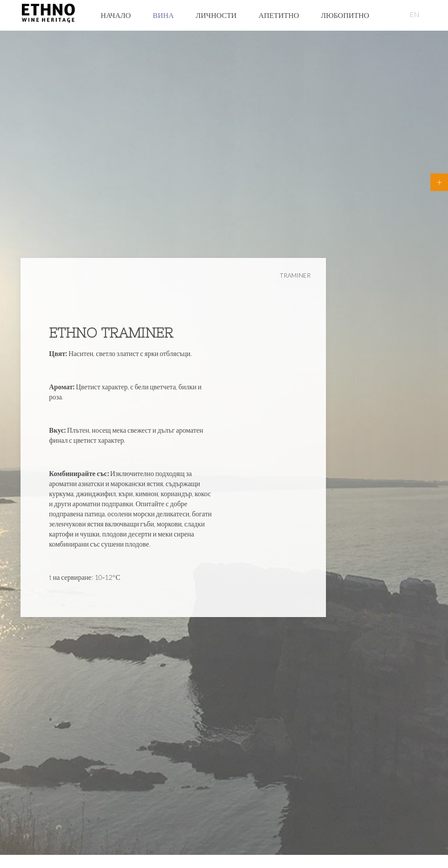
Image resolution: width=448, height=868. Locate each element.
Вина (163, 15)
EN (415, 14)
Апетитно (279, 15)
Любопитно (345, 15)
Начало (116, 15)
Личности (216, 15)
